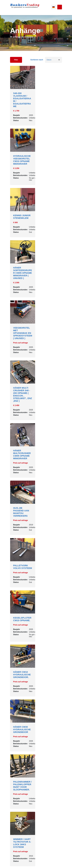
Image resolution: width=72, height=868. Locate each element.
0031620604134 (19, 820)
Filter (16, 60)
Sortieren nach (37, 60)
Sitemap (35, 859)
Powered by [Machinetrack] (36, 864)
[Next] (43, 785)
